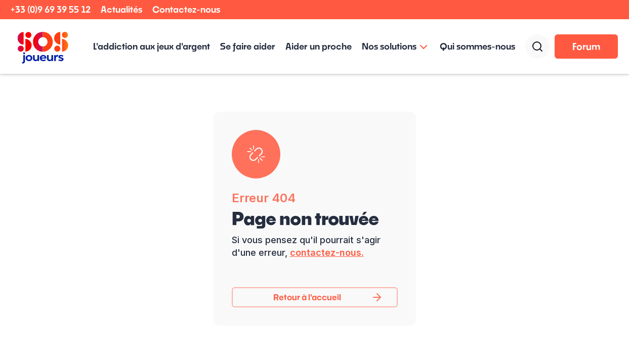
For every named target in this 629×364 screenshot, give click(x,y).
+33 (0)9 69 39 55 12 (50, 9)
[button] (396, 47)
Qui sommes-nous (477, 46)
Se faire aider (248, 46)
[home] (43, 47)
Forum (586, 47)
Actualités (121, 9)
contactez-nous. (327, 253)
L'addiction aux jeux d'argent (152, 46)
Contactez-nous (186, 9)
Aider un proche (319, 46)
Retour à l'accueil (307, 297)
